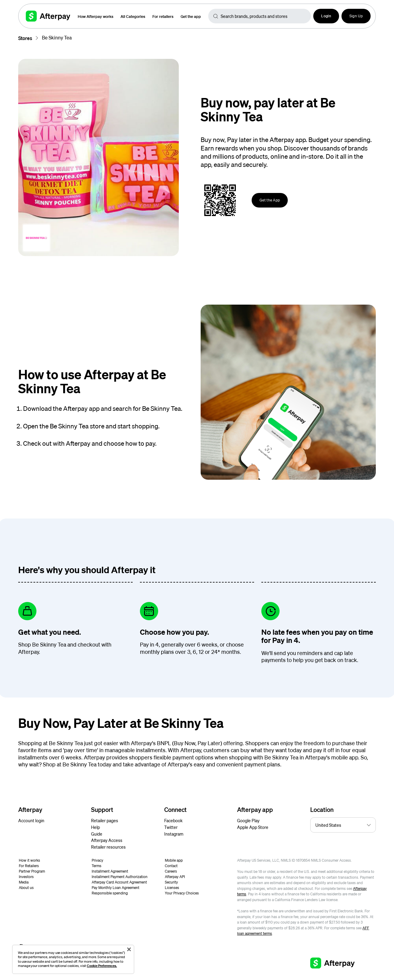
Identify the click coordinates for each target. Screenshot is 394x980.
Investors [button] (26, 877)
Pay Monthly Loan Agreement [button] (115, 888)
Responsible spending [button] (110, 893)
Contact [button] (171, 866)
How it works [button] (29, 860)
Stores (25, 38)
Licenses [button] (172, 888)
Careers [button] (171, 871)
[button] (326, 16)
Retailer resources (108, 847)
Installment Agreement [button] (110, 871)
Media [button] (24, 882)
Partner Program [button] (32, 871)
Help (95, 827)
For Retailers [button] (29, 866)
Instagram (174, 834)
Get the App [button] (270, 200)
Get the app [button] (191, 16)
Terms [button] (97, 866)
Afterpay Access (107, 840)
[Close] (129, 949)
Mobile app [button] (174, 860)
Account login (31, 820)
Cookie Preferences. (102, 966)
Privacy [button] (97, 860)
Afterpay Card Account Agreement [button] (119, 882)
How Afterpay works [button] (95, 16)
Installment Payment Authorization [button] (120, 877)
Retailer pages (105, 820)
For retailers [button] (163, 16)
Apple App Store (253, 827)
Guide (97, 834)
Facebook (173, 820)
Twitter (171, 827)
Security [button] (171, 882)
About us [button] (26, 888)
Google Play (248, 820)
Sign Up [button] (356, 16)
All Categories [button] (133, 16)
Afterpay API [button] (175, 877)
